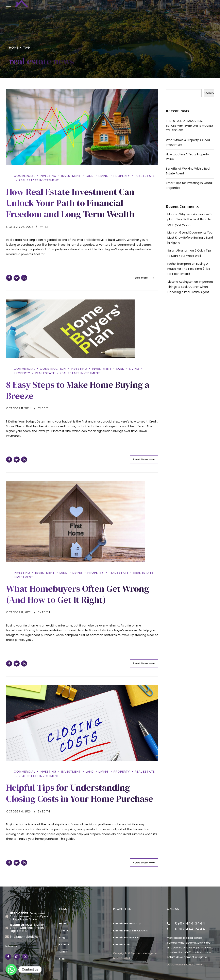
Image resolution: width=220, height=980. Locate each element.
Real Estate (145, 176)
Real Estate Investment (39, 180)
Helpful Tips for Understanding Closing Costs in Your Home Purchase (80, 792)
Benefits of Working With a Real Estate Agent (188, 171)
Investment (71, 176)
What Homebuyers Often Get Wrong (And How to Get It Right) (78, 594)
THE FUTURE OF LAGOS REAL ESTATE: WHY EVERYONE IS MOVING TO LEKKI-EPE (190, 126)
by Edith (46, 226)
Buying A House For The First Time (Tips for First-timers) (189, 269)
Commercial (24, 176)
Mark (171, 214)
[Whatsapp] (11, 969)
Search (209, 93)
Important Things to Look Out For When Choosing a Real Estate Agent (190, 287)
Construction (53, 369)
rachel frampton (179, 264)
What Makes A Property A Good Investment (188, 142)
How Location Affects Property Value (187, 157)
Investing (48, 176)
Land (90, 176)
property (122, 176)
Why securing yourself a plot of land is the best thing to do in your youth (190, 220)
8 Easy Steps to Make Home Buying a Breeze (78, 390)
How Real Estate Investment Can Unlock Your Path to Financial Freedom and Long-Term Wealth (70, 202)
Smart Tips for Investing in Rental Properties (189, 186)
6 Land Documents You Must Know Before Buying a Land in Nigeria (190, 238)
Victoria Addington (180, 282)
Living (104, 176)
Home (14, 47)
